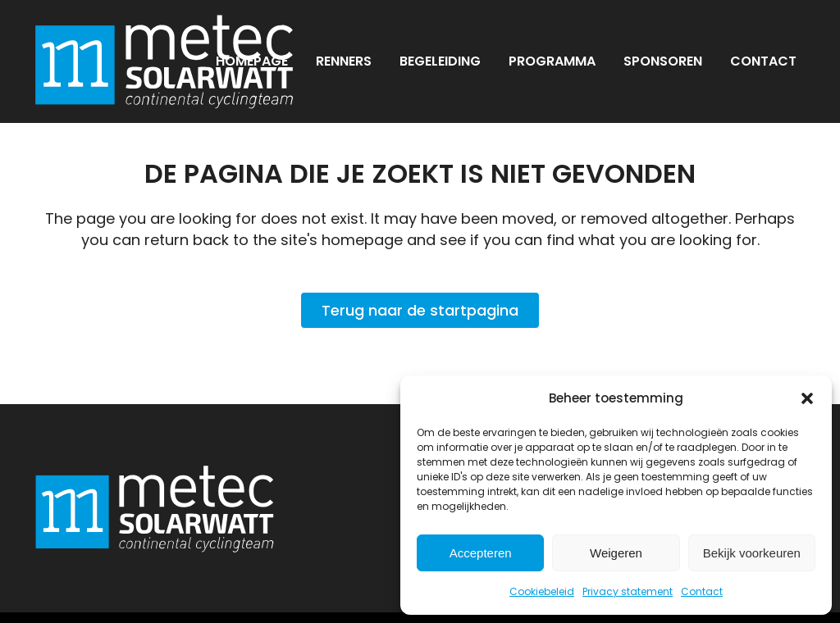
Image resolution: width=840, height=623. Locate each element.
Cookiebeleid (542, 591)
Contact (702, 591)
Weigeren (616, 553)
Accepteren (481, 553)
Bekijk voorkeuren (752, 553)
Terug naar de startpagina (420, 310)
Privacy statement (628, 591)
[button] (807, 398)
